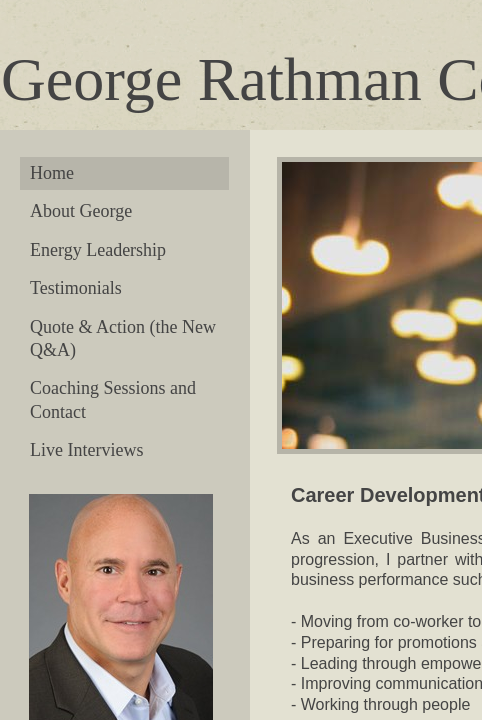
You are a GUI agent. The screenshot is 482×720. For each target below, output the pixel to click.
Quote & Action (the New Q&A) (123, 338)
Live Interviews (86, 450)
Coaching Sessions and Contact (113, 399)
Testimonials (76, 288)
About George (81, 211)
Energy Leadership (98, 250)
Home (52, 173)
